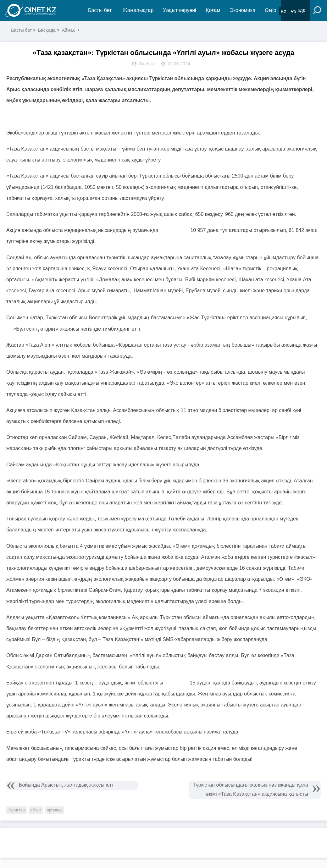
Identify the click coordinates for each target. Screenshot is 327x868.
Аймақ (69, 30)
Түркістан (17, 810)
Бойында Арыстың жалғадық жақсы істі (66, 785)
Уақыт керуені (179, 10)
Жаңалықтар (138, 10)
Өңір (270, 10)
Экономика (242, 10)
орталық (54, 810)
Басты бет (100, 10)
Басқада (47, 30)
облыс (36, 810)
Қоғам (213, 10)
